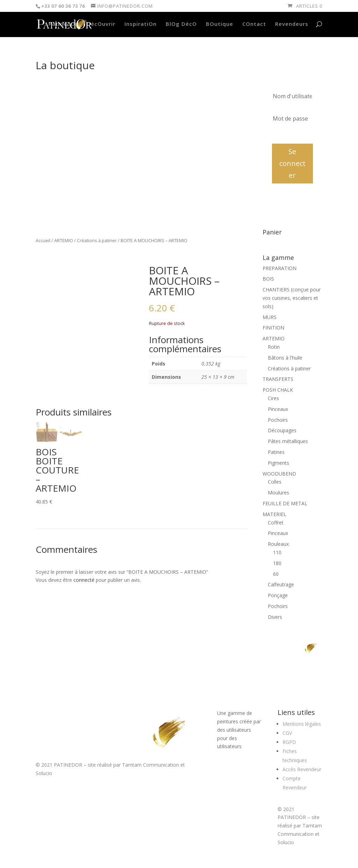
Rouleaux (278, 544)
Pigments (278, 463)
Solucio (44, 773)
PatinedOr (63, 24)
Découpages (282, 430)
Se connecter (292, 163)
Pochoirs (278, 420)
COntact (254, 24)
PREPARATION (280, 268)
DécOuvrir (101, 24)
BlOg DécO (181, 24)
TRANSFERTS (278, 379)
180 (277, 563)
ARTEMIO (64, 240)
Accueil (43, 240)
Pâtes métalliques (288, 441)
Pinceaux (278, 409)
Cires (273, 398)
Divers (275, 617)
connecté (84, 580)
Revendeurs (292, 24)
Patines (276, 452)
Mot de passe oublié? (292, 134)
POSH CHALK (278, 390)
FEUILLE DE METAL (285, 503)
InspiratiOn (141, 24)
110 (277, 552)
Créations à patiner (97, 240)
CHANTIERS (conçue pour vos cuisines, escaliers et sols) (292, 298)
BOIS (268, 279)
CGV (287, 733)
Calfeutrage (281, 584)
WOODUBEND (279, 474)
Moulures (278, 493)
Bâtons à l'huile (285, 358)
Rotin (274, 347)
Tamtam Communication (151, 765)
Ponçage (278, 595)
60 (276, 574)
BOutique (220, 24)
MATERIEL (274, 514)
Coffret (276, 523)
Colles (275, 482)
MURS (270, 317)
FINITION (273, 328)
